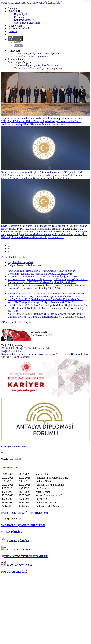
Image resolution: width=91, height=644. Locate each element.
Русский (19, 45)
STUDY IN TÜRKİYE (18, 549)
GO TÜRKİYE (14, 532)
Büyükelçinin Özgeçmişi (36, 348)
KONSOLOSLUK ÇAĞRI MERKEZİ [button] (25, 513)
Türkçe (15, 38)
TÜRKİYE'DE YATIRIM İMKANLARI (25, 556)
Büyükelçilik (15, 11)
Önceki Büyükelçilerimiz (27, 23)
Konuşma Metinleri (24, 20)
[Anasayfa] (12, 8)
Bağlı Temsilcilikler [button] (12, 351)
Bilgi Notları (15, 26)
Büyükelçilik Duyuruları (14, 257)
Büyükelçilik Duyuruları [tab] (20, 262)
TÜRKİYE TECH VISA (19, 565)
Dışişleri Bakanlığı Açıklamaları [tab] (24, 265)
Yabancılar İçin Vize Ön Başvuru (31, 56)
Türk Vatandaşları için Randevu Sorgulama (36, 65)
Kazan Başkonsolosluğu (14, 354)
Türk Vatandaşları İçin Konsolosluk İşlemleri (37, 54)
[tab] (45, 447)
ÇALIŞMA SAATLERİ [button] (14, 446)
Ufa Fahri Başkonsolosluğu (15, 357)
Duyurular (19, 17)
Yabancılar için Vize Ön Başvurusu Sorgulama (38, 68)
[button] (45, 467)
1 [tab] (8, 246)
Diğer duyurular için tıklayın (17, 322)
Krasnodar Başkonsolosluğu (41, 354)
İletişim (13, 31)
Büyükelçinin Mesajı (12, 348)
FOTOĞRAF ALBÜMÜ (14, 572)
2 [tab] (8, 249)
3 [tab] (8, 251)
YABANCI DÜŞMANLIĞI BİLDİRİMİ (23, 525)
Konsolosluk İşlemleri (20, 29)
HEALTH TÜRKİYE (18, 541)
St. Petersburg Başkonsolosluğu (72, 354)
